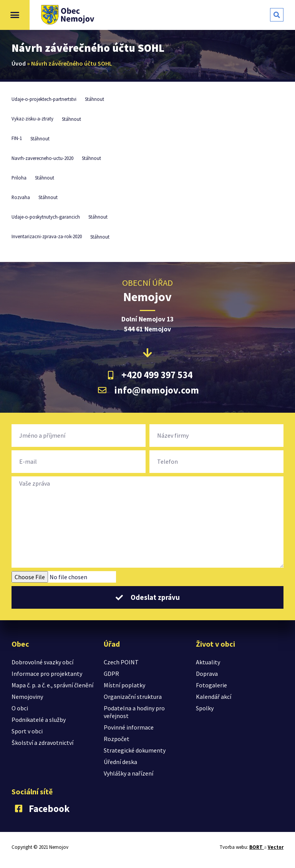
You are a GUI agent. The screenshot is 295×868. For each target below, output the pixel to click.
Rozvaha (21, 197)
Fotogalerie (211, 685)
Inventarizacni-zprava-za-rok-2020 (47, 237)
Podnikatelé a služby (39, 720)
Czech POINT (121, 662)
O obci (20, 708)
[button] (15, 15)
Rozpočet (117, 739)
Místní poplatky (124, 685)
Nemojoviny (27, 697)
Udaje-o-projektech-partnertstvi (44, 99)
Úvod (19, 63)
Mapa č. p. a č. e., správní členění (52, 685)
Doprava (207, 674)
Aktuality (208, 662)
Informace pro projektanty (47, 674)
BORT (257, 847)
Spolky (205, 708)
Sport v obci (27, 731)
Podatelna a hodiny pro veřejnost (134, 712)
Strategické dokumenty (135, 750)
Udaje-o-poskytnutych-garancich (46, 217)
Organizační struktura (133, 697)
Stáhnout (94, 99)
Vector (276, 847)
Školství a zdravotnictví (42, 743)
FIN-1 (17, 138)
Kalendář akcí (214, 697)
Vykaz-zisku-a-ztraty (32, 119)
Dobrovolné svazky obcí (42, 662)
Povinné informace (129, 727)
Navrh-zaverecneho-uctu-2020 (42, 158)
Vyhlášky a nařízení (128, 773)
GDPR (111, 674)
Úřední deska (120, 762)
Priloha (19, 178)
